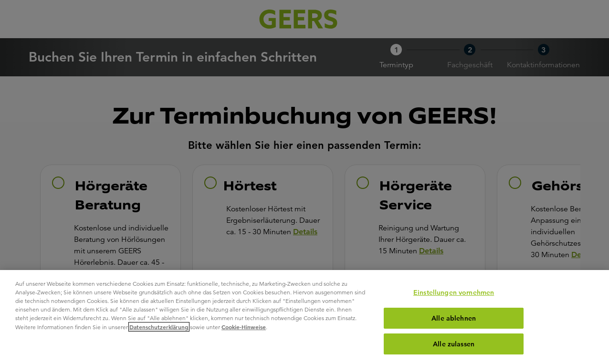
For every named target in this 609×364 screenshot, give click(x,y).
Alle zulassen (454, 344)
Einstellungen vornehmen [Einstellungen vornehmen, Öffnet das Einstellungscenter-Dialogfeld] (454, 292)
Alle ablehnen (454, 318)
